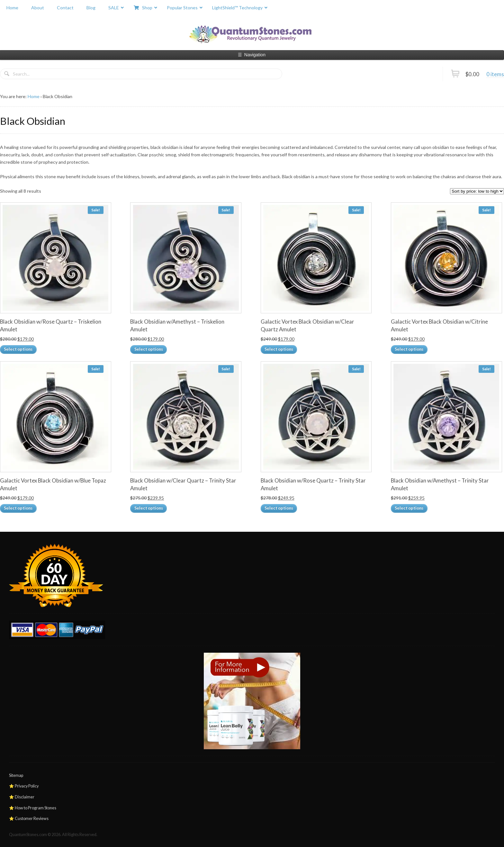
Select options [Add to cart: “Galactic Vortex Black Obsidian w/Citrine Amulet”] (409, 349)
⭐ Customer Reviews (29, 819)
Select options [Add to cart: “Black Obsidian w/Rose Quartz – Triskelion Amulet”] (18, 349)
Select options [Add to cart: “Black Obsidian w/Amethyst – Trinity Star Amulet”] (409, 508)
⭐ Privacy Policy (24, 786)
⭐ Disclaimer (22, 797)
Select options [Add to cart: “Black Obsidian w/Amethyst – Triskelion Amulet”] (149, 349)
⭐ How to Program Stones (33, 808)
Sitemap (16, 775)
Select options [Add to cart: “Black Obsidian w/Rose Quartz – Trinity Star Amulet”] (279, 508)
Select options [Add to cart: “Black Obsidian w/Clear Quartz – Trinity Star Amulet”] (149, 508)
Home (34, 96)
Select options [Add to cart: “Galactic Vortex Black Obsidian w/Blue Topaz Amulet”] (18, 508)
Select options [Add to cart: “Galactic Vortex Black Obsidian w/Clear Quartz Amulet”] (279, 349)
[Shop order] (477, 191)
